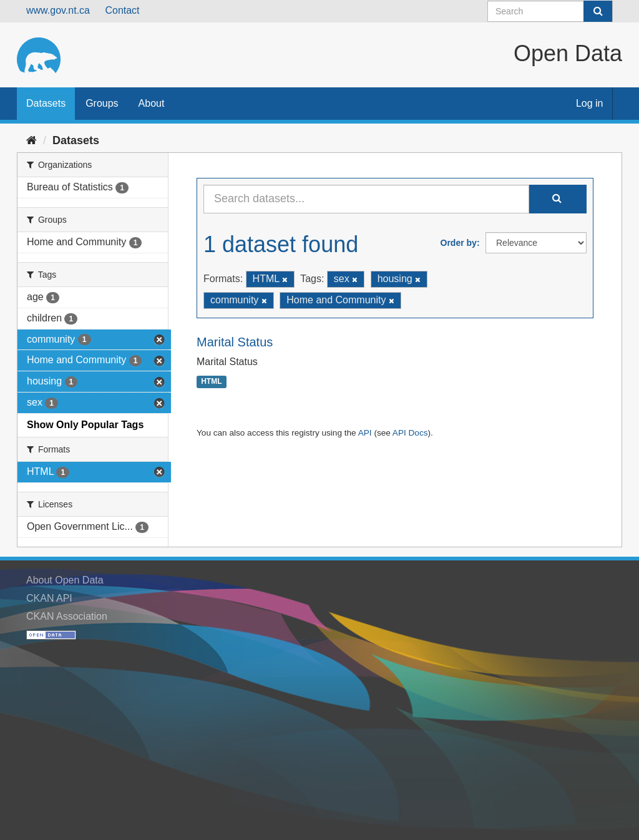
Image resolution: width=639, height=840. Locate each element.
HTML (211, 382)
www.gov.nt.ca (58, 10)
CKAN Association (67, 616)
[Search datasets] (550, 11)
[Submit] (598, 11)
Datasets (46, 103)
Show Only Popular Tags (85, 425)
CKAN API (49, 598)
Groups (102, 103)
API (365, 433)
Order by (459, 243)
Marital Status (235, 342)
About (152, 103)
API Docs (410, 433)
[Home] (32, 140)
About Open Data (65, 580)
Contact (122, 10)
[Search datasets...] (366, 199)
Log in (590, 103)
